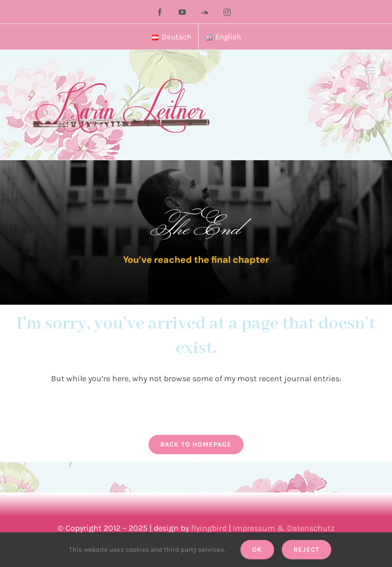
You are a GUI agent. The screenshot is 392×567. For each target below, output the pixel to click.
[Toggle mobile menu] (371, 71)
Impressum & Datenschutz (284, 528)
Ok (257, 549)
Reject (307, 549)
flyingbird (209, 528)
